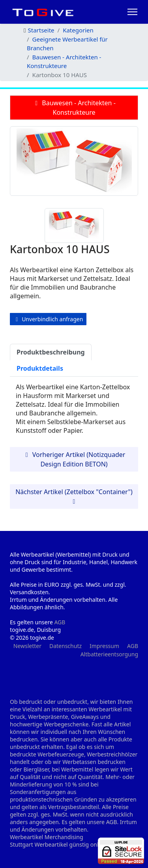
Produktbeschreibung (51, 352)
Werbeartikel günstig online (70, 844)
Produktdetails (40, 368)
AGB (60, 622)
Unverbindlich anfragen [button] (48, 319)
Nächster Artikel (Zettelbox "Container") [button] (74, 496)
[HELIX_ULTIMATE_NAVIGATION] (132, 12)
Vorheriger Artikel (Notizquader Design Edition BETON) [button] (74, 459)
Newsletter (27, 646)
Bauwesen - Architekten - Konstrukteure (74, 108)
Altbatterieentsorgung (109, 654)
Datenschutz (66, 646)
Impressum (104, 646)
